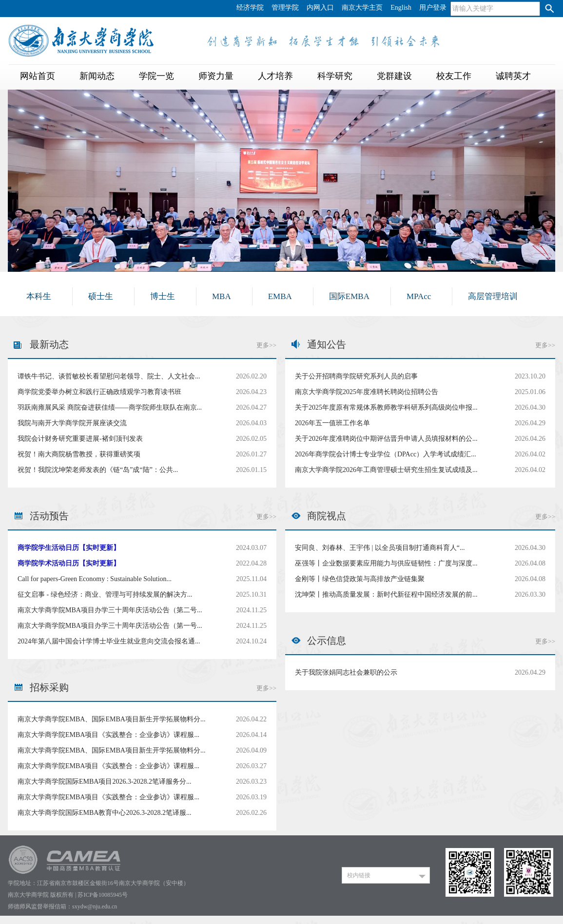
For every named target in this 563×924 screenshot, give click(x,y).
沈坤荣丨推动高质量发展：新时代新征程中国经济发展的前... (386, 594)
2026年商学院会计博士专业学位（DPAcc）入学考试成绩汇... (386, 454)
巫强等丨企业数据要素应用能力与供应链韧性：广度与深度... (386, 563)
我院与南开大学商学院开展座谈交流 (72, 423)
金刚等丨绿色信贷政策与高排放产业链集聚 (360, 579)
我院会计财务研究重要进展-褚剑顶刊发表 (80, 439)
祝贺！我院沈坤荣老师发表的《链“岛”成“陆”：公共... (98, 470)
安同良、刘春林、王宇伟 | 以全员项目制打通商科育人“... (380, 548)
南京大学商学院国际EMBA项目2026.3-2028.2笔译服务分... (105, 782)
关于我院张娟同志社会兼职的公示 (346, 672)
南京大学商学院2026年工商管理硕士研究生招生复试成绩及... (386, 470)
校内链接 (359, 875)
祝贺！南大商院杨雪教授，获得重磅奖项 (79, 454)
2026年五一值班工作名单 (332, 423)
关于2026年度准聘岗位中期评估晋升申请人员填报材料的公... (386, 439)
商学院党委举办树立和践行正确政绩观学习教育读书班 (99, 392)
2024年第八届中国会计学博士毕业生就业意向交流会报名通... (109, 641)
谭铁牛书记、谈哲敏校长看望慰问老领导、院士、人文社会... (109, 376)
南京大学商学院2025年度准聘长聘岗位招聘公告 (367, 392)
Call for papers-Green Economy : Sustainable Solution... (95, 579)
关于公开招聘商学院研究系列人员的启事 (356, 376)
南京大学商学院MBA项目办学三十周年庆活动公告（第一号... (110, 626)
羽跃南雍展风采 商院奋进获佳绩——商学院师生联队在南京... (110, 407)
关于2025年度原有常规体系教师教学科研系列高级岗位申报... (386, 407)
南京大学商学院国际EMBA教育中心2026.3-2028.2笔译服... (105, 813)
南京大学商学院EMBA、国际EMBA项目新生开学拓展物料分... (111, 719)
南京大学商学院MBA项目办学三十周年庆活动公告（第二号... (110, 610)
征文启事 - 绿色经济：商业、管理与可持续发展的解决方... (105, 594)
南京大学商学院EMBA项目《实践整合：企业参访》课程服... (108, 735)
